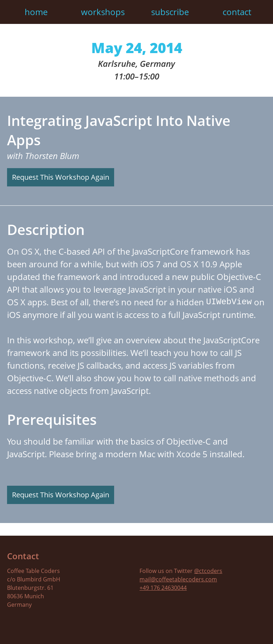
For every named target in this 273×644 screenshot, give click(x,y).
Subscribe (170, 12)
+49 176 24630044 (163, 588)
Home (36, 12)
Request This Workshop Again (61, 177)
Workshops (103, 12)
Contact (237, 12)
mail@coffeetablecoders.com (178, 579)
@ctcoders (208, 571)
